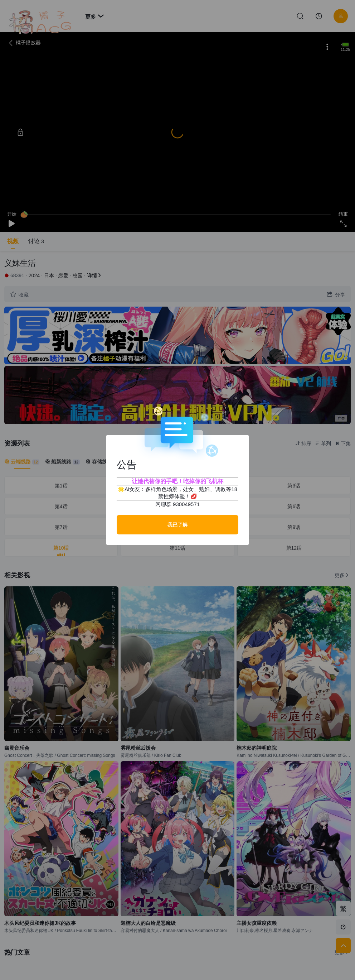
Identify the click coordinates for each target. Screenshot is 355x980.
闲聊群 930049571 (177, 504)
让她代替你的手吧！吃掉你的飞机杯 (177, 481)
